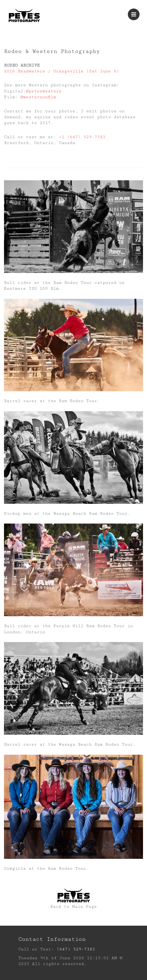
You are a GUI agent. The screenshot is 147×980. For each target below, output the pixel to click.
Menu (135, 12)
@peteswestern (44, 91)
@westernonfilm (38, 97)
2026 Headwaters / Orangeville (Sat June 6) (62, 71)
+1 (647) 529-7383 (82, 137)
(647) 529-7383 (76, 949)
